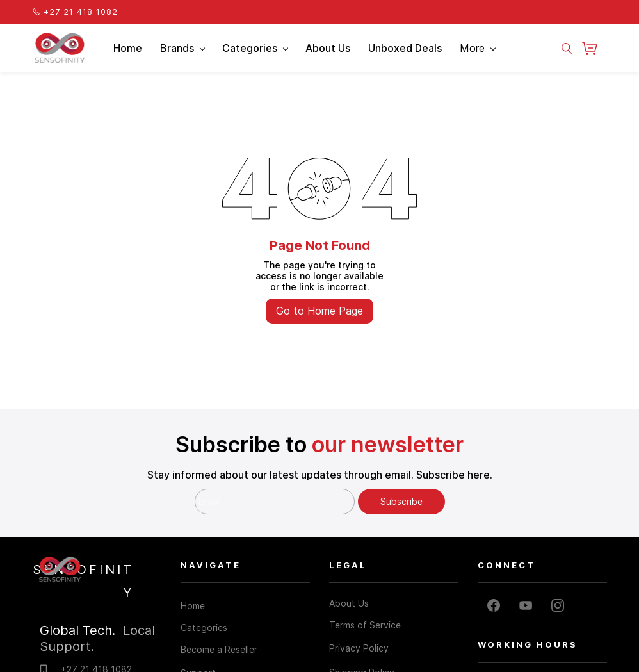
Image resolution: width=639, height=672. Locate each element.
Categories (204, 627)
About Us (349, 603)
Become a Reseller (219, 649)
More (478, 48)
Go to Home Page (319, 311)
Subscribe (401, 501)
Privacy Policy (359, 648)
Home (193, 606)
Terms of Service (365, 625)
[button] (595, 48)
